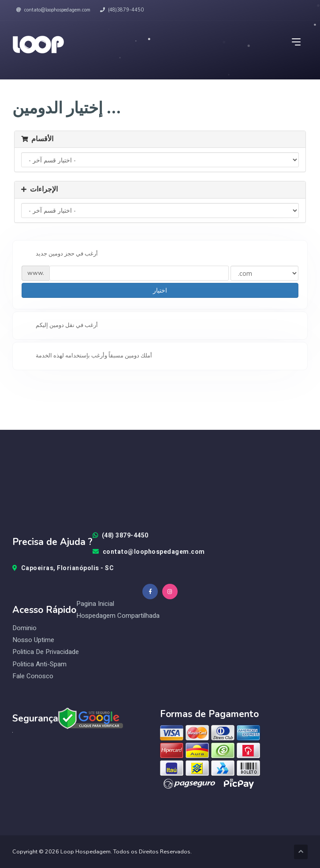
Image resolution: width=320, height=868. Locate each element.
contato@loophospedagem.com (53, 10)
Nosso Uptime (33, 640)
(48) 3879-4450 (121, 536)
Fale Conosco (33, 676)
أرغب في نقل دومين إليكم (60, 326)
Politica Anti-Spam (39, 664)
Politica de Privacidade (46, 652)
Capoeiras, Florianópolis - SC (63, 568)
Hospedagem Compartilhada (118, 616)
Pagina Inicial (95, 604)
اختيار (160, 290)
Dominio (24, 628)
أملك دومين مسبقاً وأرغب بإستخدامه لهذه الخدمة (87, 356)
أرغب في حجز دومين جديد (60, 254)
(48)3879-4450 (122, 10)
